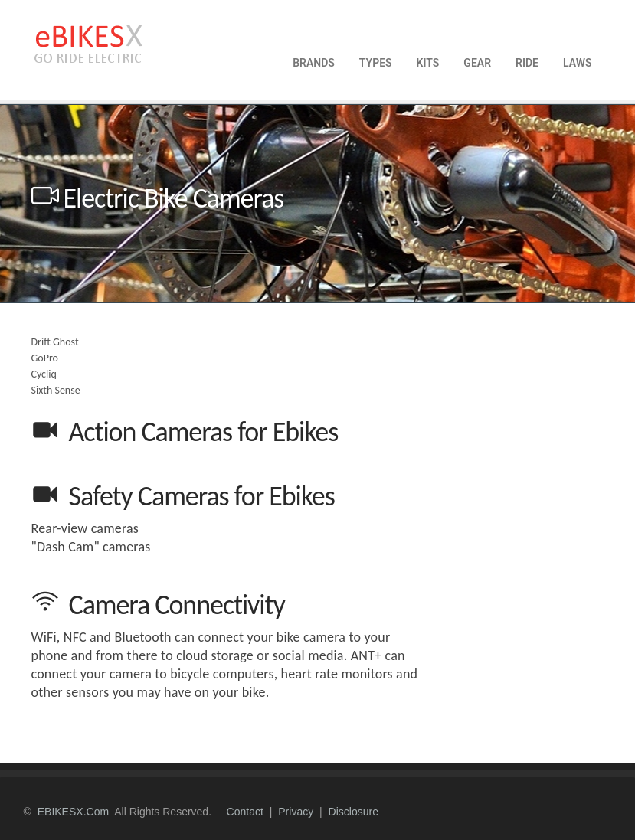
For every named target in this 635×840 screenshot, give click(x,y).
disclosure (354, 812)
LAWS (578, 63)
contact (245, 812)
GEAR (477, 63)
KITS (428, 63)
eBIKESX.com (73, 812)
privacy (296, 812)
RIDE (527, 63)
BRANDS (314, 63)
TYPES (376, 63)
